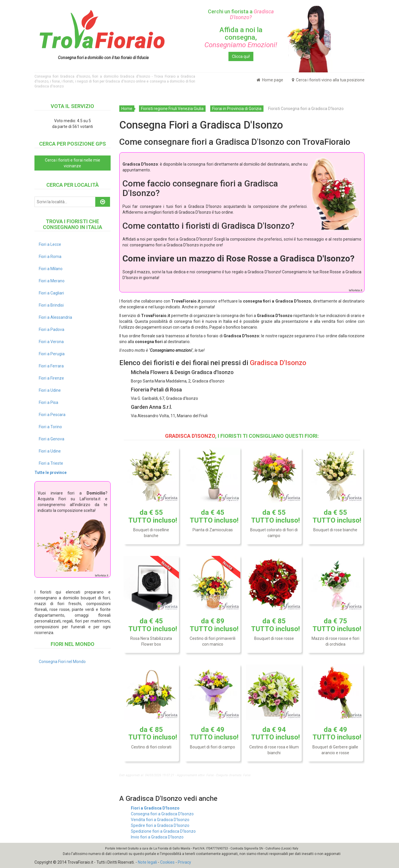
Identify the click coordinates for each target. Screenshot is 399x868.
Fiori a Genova (52, 439)
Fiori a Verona (51, 342)
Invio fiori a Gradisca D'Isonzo (157, 837)
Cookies (167, 862)
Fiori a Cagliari (51, 293)
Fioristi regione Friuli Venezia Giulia (172, 109)
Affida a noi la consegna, (241, 37)
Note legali (147, 862)
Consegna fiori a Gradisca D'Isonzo (162, 814)
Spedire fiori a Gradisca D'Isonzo (160, 825)
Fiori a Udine (50, 390)
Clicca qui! (241, 56)
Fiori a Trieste (51, 463)
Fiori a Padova (52, 329)
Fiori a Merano (52, 281)
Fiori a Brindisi (51, 305)
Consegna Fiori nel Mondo (62, 662)
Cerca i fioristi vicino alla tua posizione (328, 80)
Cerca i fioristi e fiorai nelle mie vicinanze (73, 163)
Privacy (184, 862)
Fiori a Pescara (52, 415)
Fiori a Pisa (48, 402)
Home (127, 109)
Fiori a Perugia (52, 354)
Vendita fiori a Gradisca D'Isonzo (160, 820)
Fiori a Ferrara (51, 366)
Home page (270, 80)
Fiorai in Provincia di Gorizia (237, 109)
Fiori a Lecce (50, 244)
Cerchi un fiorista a (241, 14)
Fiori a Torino (50, 427)
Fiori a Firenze (51, 378)
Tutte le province (51, 473)
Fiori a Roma (50, 257)
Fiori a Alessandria (55, 317)
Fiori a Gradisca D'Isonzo (155, 808)
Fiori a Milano (51, 269)
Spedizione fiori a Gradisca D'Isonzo (163, 831)
